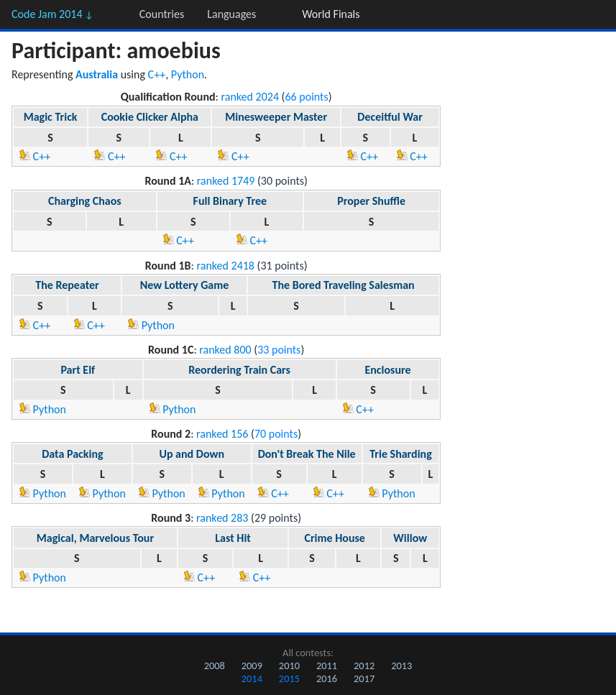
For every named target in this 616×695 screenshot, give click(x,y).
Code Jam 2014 (52, 14)
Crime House (335, 538)
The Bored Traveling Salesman (344, 285)
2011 (327, 666)
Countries (162, 14)
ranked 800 (225, 350)
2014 (252, 678)
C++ (157, 74)
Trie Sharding (401, 454)
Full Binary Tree (230, 201)
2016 (327, 678)
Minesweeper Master (276, 117)
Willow (410, 538)
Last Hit (233, 538)
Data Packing (72, 454)
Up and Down (192, 454)
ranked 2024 (250, 97)
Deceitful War (390, 117)
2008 (215, 666)
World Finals (331, 14)
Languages (231, 14)
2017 (364, 678)
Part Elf (78, 370)
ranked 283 (222, 518)
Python (188, 74)
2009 (252, 666)
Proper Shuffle (371, 201)
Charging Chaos (85, 201)
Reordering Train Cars (239, 370)
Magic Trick (51, 117)
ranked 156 (222, 434)
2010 (289, 666)
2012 (364, 666)
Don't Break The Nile (307, 454)
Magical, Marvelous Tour (95, 538)
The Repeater (67, 285)
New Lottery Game (185, 285)
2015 (289, 678)
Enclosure (387, 370)
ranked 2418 (225, 266)
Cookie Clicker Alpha (150, 117)
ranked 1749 (226, 181)
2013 (401, 666)
